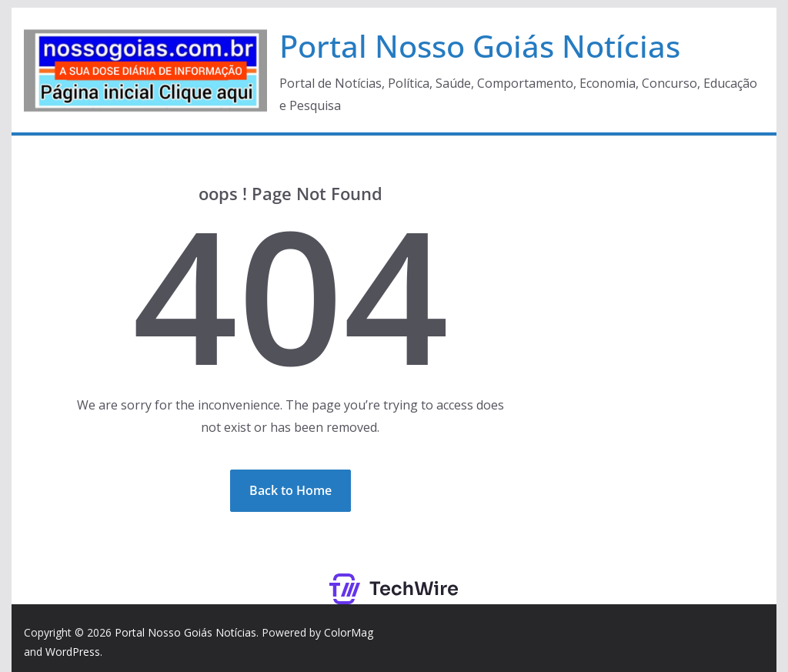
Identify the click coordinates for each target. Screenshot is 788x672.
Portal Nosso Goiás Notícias (480, 46)
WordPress (73, 652)
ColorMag (349, 632)
